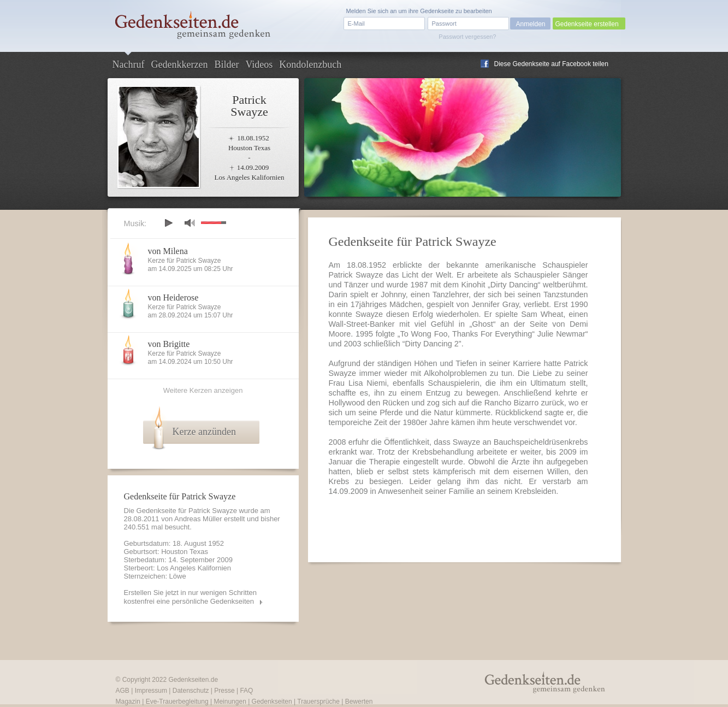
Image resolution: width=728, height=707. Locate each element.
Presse (224, 691)
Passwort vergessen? (467, 37)
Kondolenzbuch (310, 64)
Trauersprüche (318, 702)
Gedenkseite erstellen (587, 24)
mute (190, 223)
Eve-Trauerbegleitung (177, 702)
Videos (259, 64)
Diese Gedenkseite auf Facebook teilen (551, 64)
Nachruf (129, 64)
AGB (123, 691)
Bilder (226, 64)
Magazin (128, 702)
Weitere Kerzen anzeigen (203, 390)
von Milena (168, 251)
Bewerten (359, 702)
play (168, 223)
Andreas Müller (198, 519)
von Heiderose (173, 297)
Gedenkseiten (272, 702)
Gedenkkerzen (179, 64)
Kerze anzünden (204, 432)
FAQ (246, 691)
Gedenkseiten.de (193, 680)
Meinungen (230, 702)
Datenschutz (191, 691)
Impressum (151, 691)
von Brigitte (169, 344)
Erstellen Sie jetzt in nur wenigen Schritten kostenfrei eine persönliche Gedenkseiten (191, 597)
